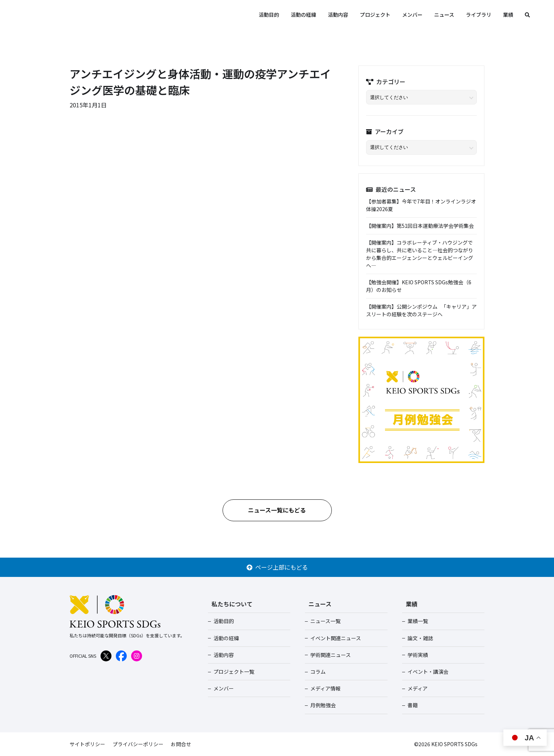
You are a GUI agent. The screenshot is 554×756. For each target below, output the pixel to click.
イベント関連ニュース (335, 638)
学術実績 (417, 655)
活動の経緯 (303, 15)
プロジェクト (375, 15)
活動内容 (338, 15)
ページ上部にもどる (277, 567)
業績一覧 (417, 621)
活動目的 (269, 15)
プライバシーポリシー (138, 744)
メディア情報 (325, 688)
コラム (318, 672)
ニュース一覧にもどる (277, 510)
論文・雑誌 (420, 638)
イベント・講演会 (428, 672)
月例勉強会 (323, 705)
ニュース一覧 (325, 621)
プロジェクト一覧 (233, 672)
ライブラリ (479, 15)
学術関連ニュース (330, 655)
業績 (508, 15)
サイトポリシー (87, 744)
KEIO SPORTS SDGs (84, 15)
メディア (417, 688)
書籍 (412, 705)
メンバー (412, 15)
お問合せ (181, 744)
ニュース (444, 15)
